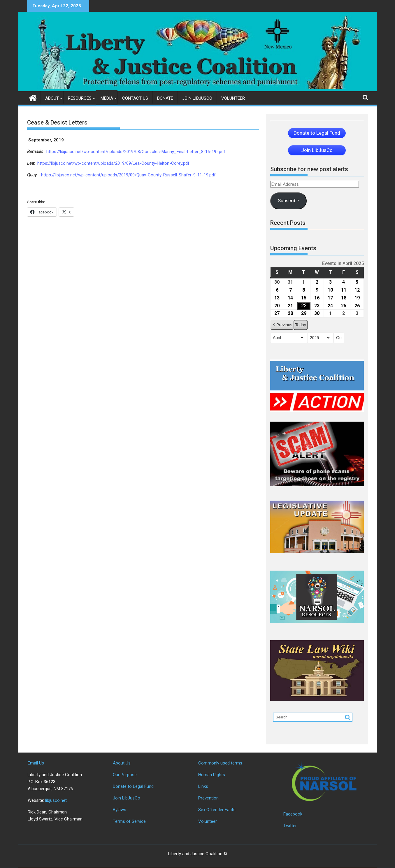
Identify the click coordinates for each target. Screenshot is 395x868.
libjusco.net (56, 800)
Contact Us (135, 98)
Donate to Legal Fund (133, 786)
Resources (80, 98)
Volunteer (233, 98)
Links (203, 786)
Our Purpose (125, 775)
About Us (122, 763)
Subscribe (288, 201)
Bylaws (120, 810)
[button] (282, 325)
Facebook (293, 814)
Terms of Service (129, 821)
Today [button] (300, 325)
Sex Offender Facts (217, 810)
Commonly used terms (220, 763)
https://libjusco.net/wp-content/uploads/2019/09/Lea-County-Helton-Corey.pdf (113, 163)
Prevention (208, 798)
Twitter (290, 826)
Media (107, 98)
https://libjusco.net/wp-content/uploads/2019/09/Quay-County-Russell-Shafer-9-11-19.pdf (128, 175)
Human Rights (212, 775)
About (52, 98)
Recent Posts (288, 223)
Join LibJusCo (197, 98)
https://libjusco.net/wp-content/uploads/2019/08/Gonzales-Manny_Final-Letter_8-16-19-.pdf (136, 152)
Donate (165, 98)
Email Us (36, 763)
